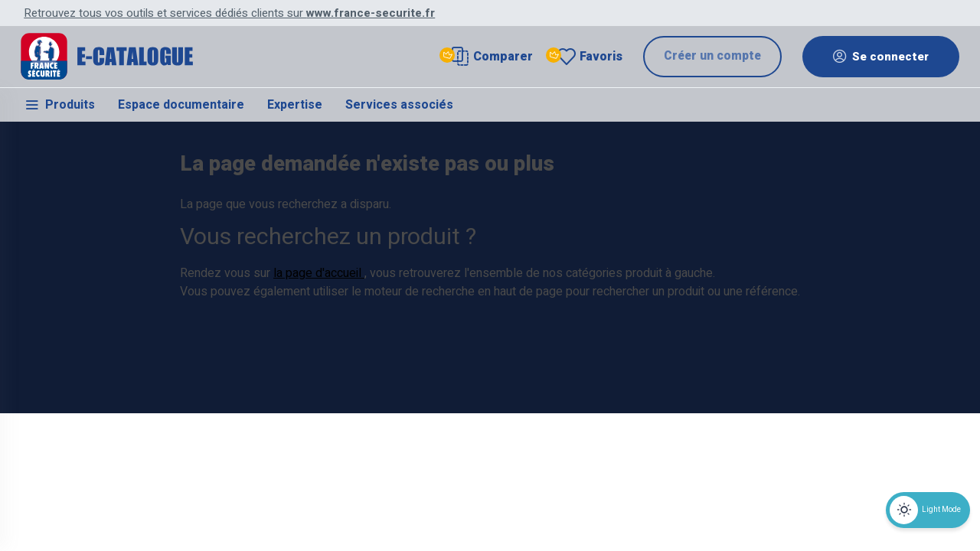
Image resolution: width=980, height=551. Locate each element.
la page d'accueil (319, 360)
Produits (59, 107)
